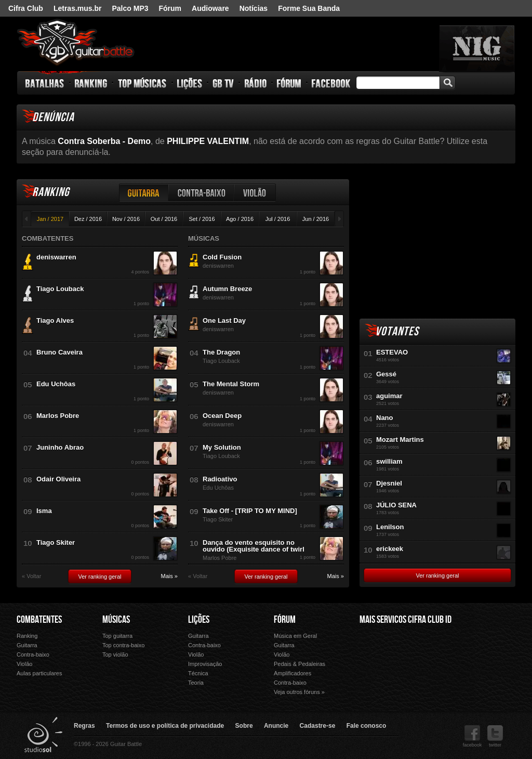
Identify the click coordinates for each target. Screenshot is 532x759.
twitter (495, 736)
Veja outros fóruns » (299, 692)
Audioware (210, 8)
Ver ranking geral (99, 577)
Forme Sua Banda (309, 8)
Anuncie (276, 726)
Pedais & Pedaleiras (300, 664)
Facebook (331, 83)
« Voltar (31, 576)
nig (477, 48)
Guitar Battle (76, 43)
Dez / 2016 (88, 219)
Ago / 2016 (240, 219)
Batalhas (45, 83)
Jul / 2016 (278, 219)
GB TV (223, 83)
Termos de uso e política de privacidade (165, 726)
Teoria (196, 683)
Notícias (254, 8)
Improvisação (205, 664)
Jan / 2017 (50, 219)
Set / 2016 (202, 219)
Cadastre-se (318, 726)
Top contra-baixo (123, 645)
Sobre (244, 726)
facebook (473, 736)
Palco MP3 (130, 8)
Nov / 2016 (126, 219)
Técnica (198, 673)
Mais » (169, 576)
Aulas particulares (39, 673)
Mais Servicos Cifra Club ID (405, 620)
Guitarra (144, 193)
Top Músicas (143, 83)
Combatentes (39, 620)
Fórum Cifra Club (382, 661)
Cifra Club (26, 8)
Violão (255, 193)
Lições (190, 83)
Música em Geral (295, 636)
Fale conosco (367, 726)
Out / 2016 (164, 219)
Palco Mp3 (437, 662)
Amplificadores (292, 673)
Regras (84, 726)
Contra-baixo (202, 193)
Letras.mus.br (78, 8)
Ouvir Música (382, 676)
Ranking (91, 83)
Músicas (116, 620)
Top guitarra (117, 636)
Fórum (170, 8)
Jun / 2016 (316, 219)
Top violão (115, 655)
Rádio (256, 83)
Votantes (397, 331)
